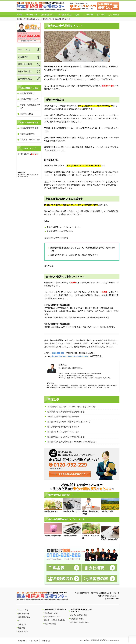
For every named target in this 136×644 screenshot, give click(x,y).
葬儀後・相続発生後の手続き (30, 106)
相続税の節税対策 (27, 134)
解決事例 (101, 15)
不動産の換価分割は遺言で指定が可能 (63, 417)
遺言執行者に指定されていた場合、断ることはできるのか (71, 407)
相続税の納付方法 (27, 93)
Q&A (77, 15)
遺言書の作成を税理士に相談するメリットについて (69, 422)
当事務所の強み (65, 15)
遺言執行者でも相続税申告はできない (63, 427)
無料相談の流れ (48, 15)
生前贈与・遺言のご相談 (30, 140)
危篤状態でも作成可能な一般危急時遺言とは (66, 412)
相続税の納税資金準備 (29, 128)
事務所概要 (22, 641)
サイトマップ (34, 641)
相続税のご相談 (26, 114)
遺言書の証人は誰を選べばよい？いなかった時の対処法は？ (72, 442)
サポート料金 (32, 15)
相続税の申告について (29, 99)
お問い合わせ (114, 15)
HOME (19, 15)
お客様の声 (88, 15)
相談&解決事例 (25, 64)
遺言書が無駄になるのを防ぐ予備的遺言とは (66, 437)
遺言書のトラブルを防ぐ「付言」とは (63, 432)
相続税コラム (23, 631)
